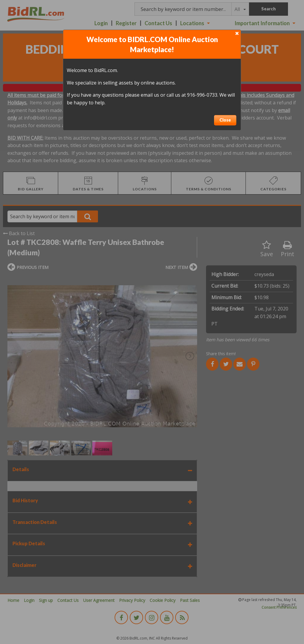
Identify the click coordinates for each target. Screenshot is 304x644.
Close (225, 120)
